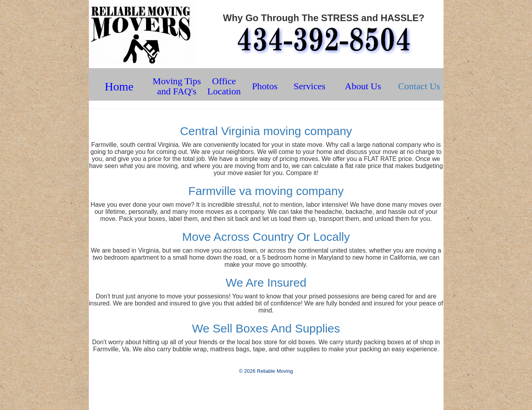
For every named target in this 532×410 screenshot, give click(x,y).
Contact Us (419, 86)
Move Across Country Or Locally (266, 237)
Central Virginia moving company (266, 131)
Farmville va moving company (266, 191)
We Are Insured (266, 283)
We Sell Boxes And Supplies (266, 328)
